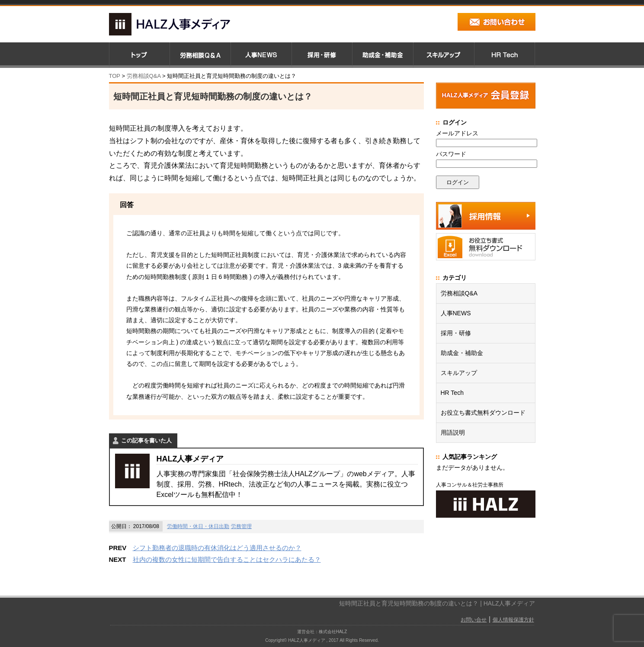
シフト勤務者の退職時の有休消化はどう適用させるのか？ (217, 548)
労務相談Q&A (144, 76)
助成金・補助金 (462, 353)
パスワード (451, 154)
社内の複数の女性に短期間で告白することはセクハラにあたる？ (227, 559)
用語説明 (453, 432)
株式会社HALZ (333, 632)
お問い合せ (474, 620)
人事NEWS (456, 313)
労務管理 (241, 526)
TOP (115, 76)
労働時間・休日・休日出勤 (198, 526)
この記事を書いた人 (146, 440)
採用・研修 (456, 333)
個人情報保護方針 (513, 620)
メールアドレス (457, 133)
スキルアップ (459, 373)
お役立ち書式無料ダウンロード (483, 413)
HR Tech (452, 393)
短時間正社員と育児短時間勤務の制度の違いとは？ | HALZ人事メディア (437, 603)
